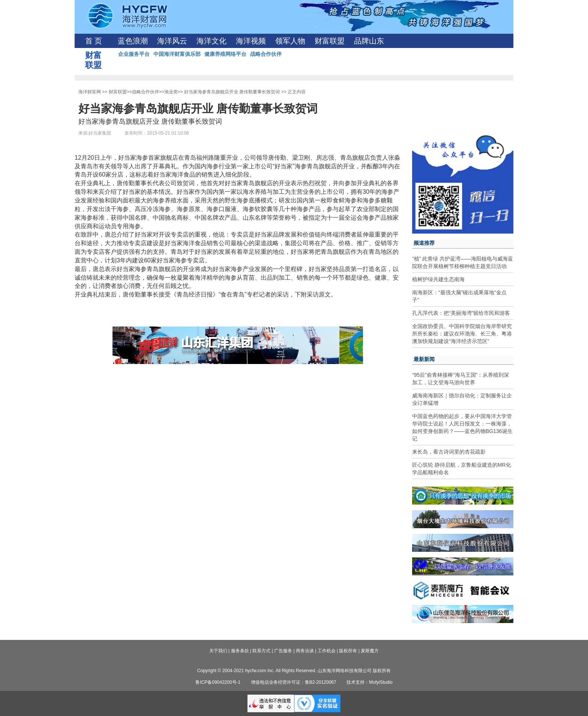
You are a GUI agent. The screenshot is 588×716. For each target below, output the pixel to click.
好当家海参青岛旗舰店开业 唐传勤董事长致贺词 (232, 92)
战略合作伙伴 (266, 54)
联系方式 (261, 651)
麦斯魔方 (370, 651)
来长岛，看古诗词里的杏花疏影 (449, 452)
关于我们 (218, 651)
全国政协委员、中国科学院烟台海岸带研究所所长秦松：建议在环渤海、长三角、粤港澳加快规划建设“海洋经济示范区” (462, 334)
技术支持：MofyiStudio (370, 682)
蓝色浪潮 (133, 41)
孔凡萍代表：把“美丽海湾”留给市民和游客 (461, 313)
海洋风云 (172, 41)
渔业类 (171, 92)
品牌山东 (369, 41)
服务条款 (240, 651)
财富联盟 (330, 41)
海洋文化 (211, 41)
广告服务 (283, 651)
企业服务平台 (134, 54)
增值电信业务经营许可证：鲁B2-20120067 (294, 682)
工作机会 (327, 651)
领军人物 (290, 41)
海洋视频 (251, 41)
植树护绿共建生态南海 (438, 279)
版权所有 (348, 651)
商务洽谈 (305, 651)
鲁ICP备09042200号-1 (218, 682)
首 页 (94, 41)
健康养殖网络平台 (225, 54)
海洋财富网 (90, 92)
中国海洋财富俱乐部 (177, 54)
